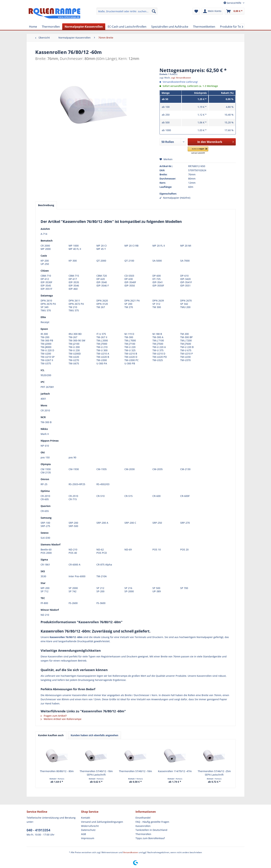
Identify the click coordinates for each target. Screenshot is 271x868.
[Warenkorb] (235, 11)
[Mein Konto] (212, 11)
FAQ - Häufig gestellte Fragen (152, 822)
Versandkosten (131, 852)
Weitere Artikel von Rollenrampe (61, 719)
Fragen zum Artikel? (54, 716)
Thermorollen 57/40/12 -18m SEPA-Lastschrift (96, 773)
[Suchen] (154, 11)
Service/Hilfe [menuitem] (233, 3)
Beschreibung (46, 205)
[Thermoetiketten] (204, 27)
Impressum (88, 838)
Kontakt (86, 818)
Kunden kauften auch (51, 735)
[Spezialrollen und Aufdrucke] (170, 27)
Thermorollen (143, 834)
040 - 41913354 (38, 830)
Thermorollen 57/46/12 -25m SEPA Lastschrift (214, 773)
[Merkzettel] (196, 11)
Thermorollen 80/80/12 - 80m (57, 771)
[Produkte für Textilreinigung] (239, 27)
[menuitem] (127, 11)
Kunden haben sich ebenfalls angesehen (94, 735)
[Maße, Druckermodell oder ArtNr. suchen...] (127, 11)
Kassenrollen (143, 826)
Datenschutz (88, 830)
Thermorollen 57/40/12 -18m (135, 771)
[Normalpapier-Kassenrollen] (84, 27)
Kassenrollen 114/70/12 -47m (175, 771)
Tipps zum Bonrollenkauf (150, 838)
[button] (203, 150)
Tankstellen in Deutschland (151, 830)
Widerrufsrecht (90, 826)
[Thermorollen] (51, 27)
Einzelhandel (143, 818)
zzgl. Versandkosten (181, 78)
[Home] (33, 27)
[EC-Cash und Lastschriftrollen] (127, 27)
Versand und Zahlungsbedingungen (102, 822)
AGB (83, 834)
